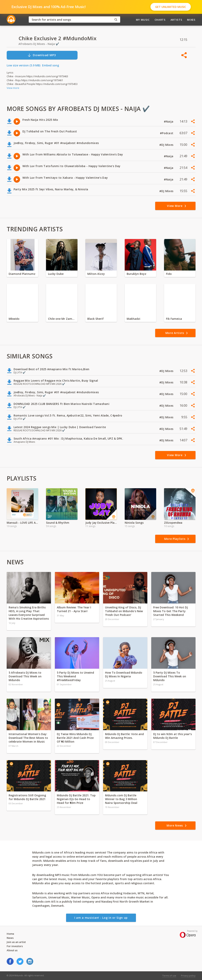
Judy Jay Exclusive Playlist (101, 523)
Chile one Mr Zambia (62, 319)
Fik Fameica (174, 319)
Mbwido (14, 319)
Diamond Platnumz (22, 274)
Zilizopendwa (173, 523)
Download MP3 (42, 55)
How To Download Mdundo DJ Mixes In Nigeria (124, 674)
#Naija (169, 121)
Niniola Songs (134, 523)
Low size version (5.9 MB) (24, 65)
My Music (143, 20)
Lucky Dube (56, 274)
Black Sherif (95, 319)
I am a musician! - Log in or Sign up (101, 918)
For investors (15, 946)
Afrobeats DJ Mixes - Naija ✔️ (39, 44)
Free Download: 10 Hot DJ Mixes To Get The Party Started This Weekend (171, 611)
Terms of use (169, 976)
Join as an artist (16, 942)
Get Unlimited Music (171, 7)
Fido (169, 274)
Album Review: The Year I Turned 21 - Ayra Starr (74, 609)
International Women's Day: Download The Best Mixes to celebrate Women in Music (28, 738)
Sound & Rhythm (58, 523)
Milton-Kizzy (96, 274)
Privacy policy (188, 976)
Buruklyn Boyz (137, 274)
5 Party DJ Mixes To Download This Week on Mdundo (170, 676)
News (10, 938)
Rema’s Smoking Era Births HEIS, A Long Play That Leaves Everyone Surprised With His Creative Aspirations (29, 613)
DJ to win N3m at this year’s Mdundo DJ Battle (172, 736)
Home (10, 934)
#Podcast (167, 133)
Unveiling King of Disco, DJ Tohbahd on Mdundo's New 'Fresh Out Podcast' (124, 611)
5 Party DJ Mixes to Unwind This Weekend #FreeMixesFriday (75, 676)
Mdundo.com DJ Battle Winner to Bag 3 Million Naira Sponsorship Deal (121, 799)
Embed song (51, 65)
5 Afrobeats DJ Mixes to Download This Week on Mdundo (25, 676)
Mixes (191, 20)
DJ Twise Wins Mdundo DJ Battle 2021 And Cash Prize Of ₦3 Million (75, 738)
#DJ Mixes (167, 145)
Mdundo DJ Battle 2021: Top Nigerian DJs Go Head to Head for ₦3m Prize (76, 799)
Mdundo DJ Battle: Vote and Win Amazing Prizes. (124, 736)
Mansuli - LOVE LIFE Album (22, 523)
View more (13, 88)
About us (12, 950)
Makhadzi (133, 319)
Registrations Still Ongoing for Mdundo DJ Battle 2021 (27, 797)
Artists (176, 20)
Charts (160, 20)
